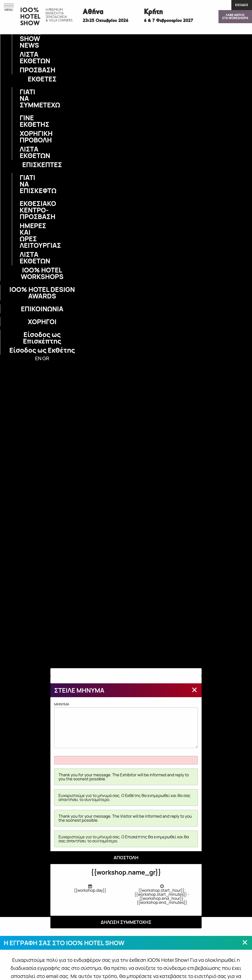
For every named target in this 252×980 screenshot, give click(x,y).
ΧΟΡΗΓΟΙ (42, 322)
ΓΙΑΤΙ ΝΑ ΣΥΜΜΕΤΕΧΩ (23, 98)
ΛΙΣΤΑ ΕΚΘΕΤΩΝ (23, 57)
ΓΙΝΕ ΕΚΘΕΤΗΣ (23, 121)
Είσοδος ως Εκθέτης (42, 350)
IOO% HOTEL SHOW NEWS (23, 35)
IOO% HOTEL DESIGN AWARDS (42, 293)
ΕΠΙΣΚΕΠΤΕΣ (42, 165)
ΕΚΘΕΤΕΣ (42, 79)
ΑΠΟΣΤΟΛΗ (126, 857)
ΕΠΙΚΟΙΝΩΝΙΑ (42, 309)
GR (46, 358)
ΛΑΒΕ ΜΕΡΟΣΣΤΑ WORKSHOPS (235, 17)
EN (38, 358)
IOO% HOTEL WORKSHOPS (42, 273)
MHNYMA (126, 725)
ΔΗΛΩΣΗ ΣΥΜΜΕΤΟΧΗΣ (126, 922)
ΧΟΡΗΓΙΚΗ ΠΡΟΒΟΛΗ (23, 137)
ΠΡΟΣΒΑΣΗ (23, 70)
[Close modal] (195, 690)
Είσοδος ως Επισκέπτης (42, 338)
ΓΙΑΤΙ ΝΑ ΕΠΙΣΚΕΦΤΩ (23, 184)
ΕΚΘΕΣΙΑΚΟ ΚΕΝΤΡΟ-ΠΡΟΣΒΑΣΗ (23, 210)
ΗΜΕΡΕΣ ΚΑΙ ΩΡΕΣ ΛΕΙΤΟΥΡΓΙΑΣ (23, 235)
